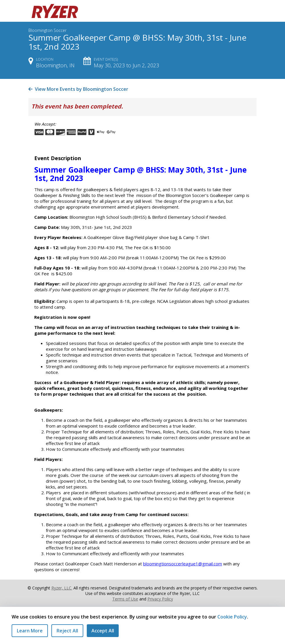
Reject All (67, 631)
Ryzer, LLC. (62, 588)
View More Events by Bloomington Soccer (78, 89)
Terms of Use (125, 599)
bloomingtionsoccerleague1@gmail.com (183, 564)
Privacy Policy (160, 599)
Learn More (30, 631)
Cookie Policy (232, 617)
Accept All (103, 631)
